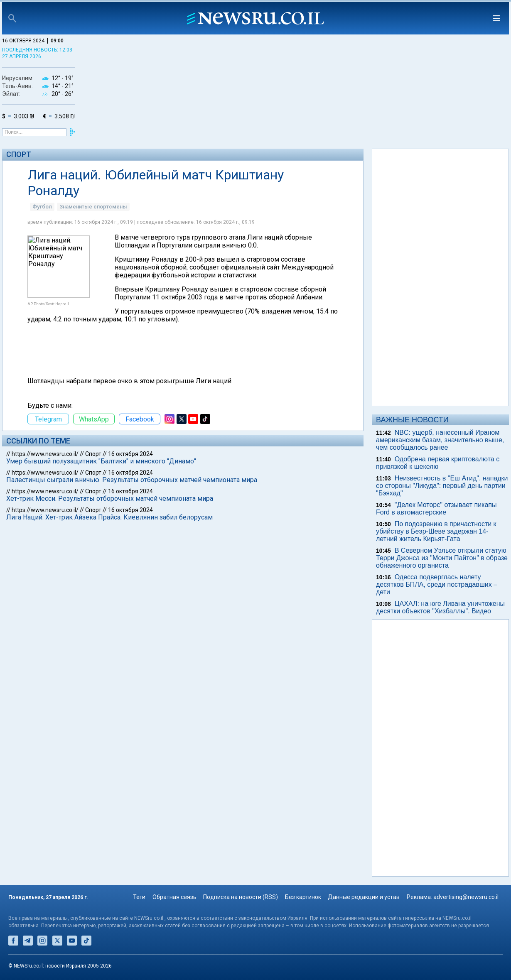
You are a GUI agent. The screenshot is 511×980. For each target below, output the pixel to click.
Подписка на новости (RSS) (241, 897)
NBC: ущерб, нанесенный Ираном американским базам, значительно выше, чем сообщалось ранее (440, 440)
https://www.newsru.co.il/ (45, 454)
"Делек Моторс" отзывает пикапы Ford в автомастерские (436, 508)
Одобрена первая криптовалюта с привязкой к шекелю (438, 463)
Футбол (42, 207)
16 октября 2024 (130, 454)
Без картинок (303, 897)
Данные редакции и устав (364, 897)
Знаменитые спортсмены (93, 207)
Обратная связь (174, 897)
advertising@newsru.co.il (466, 897)
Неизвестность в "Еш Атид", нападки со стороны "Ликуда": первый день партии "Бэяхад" (442, 486)
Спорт (19, 154)
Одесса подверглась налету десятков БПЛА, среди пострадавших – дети (437, 584)
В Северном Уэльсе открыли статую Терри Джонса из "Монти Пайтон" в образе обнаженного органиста (442, 558)
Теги (139, 897)
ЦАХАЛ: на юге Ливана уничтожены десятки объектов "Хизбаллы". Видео (440, 607)
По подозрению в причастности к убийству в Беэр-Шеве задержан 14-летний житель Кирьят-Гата (436, 531)
